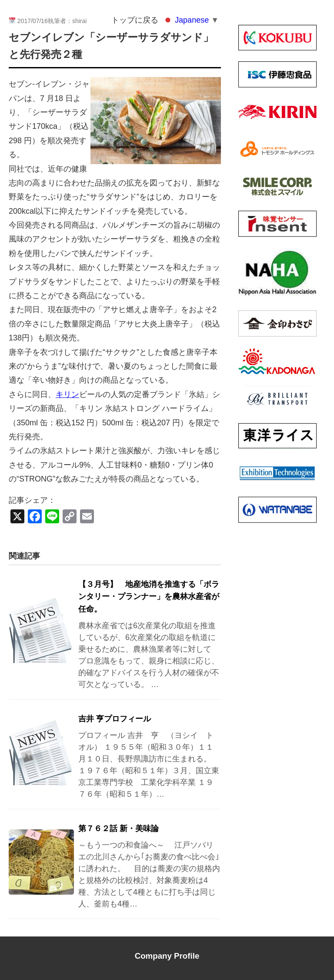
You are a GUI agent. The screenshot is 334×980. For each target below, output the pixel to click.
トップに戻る (135, 20)
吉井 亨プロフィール (115, 719)
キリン (67, 394)
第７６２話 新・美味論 (119, 828)
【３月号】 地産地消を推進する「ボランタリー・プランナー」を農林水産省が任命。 (149, 597)
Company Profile (167, 956)
